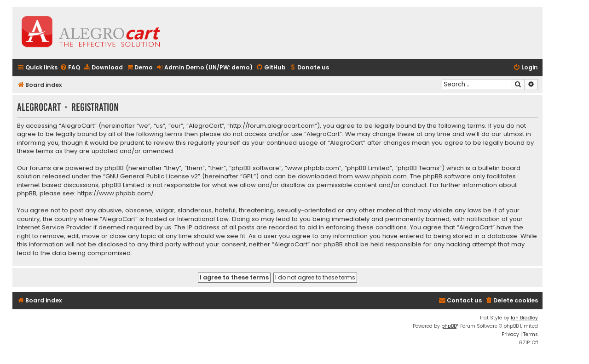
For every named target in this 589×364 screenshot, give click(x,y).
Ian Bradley (524, 318)
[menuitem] (70, 68)
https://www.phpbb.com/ (115, 193)
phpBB (449, 326)
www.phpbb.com (381, 176)
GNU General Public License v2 (152, 176)
